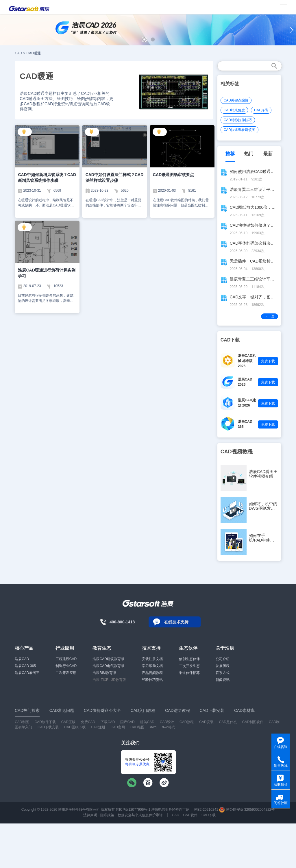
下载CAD (108, 722)
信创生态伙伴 (189, 659)
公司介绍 (223, 659)
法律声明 (90, 815)
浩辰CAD (22, 659)
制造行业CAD (66, 666)
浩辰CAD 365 (25, 666)
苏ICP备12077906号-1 (133, 810)
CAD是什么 (228, 722)
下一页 (269, 316)
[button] (144, 39)
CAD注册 (98, 727)
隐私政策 (107, 815)
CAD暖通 (34, 53)
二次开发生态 (189, 666)
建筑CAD (147, 722)
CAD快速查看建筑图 (239, 130)
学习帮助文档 (152, 666)
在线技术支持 (176, 622)
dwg (153, 727)
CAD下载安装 (48, 727)
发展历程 (223, 666)
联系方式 (223, 673)
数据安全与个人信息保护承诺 (140, 815)
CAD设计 (167, 722)
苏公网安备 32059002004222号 (247, 810)
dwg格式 (169, 727)
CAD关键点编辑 (236, 100)
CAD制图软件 (253, 722)
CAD (18, 53)
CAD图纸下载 (75, 727)
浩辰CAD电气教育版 (108, 666)
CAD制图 (22, 722)
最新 (268, 154)
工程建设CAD (66, 659)
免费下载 (268, 361)
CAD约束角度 (234, 110)
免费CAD (88, 722)
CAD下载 (209, 815)
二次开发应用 (66, 673)
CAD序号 (261, 110)
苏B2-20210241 (206, 810)
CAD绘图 (137, 727)
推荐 (230, 154)
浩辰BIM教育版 (104, 673)
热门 (249, 154)
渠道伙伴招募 (189, 673)
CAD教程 (187, 722)
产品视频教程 (152, 673)
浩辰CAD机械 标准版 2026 (247, 361)
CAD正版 (68, 722)
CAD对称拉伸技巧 (238, 120)
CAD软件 (190, 815)
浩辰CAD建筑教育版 (108, 659)
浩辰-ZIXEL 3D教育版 (109, 680)
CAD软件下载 (45, 722)
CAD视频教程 (237, 452)
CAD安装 (206, 722)
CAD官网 (118, 727)
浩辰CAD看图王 (27, 673)
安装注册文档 (152, 659)
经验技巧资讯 (152, 680)
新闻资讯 (223, 680)
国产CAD (127, 722)
